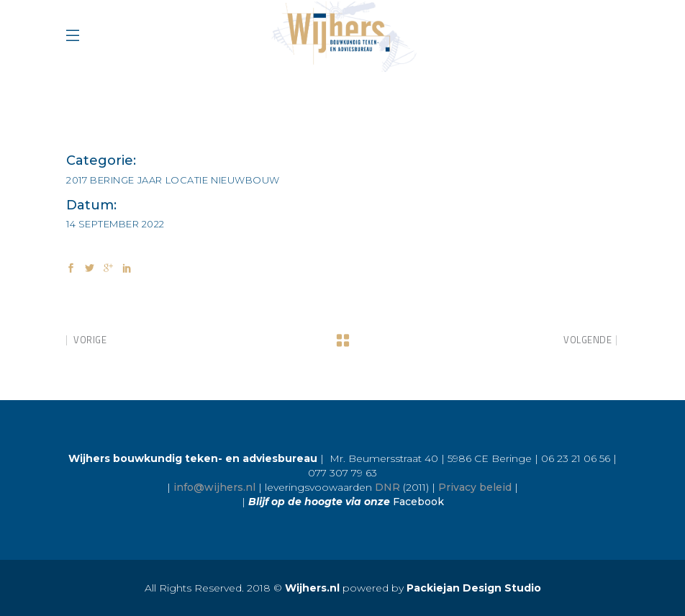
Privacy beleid (475, 487)
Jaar (150, 180)
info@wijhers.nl (214, 487)
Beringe (112, 180)
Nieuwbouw (245, 180)
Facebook (418, 502)
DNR (387, 487)
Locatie (187, 180)
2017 (77, 180)
